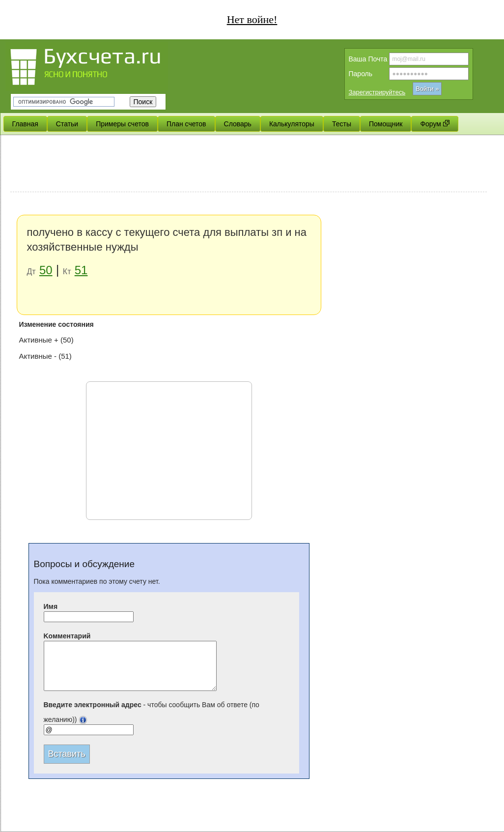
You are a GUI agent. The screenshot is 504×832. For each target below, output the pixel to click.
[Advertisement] (249, 165)
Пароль (361, 74)
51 (81, 270)
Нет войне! (252, 19)
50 (46, 270)
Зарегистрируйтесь (377, 92)
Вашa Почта (368, 59)
